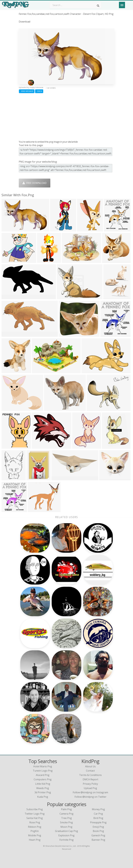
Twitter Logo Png (35, 814)
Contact (90, 771)
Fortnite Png (66, 840)
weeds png (43, 788)
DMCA (39, 91)
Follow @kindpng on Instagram (90, 792)
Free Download (35, 183)
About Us (90, 766)
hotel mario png (43, 766)
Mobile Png (35, 835)
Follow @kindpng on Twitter (90, 797)
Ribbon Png (35, 827)
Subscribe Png (35, 809)
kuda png (43, 797)
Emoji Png (98, 827)
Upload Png (90, 788)
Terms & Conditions (90, 775)
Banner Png (98, 840)
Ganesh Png (98, 835)
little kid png (43, 784)
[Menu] (122, 5)
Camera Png (66, 814)
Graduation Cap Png (66, 831)
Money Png (98, 809)
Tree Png (66, 818)
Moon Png (66, 827)
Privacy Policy (90, 784)
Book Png (98, 831)
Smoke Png (66, 822)
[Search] (98, 6)
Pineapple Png (98, 822)
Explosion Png (66, 835)
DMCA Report (90, 779)
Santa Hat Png (35, 818)
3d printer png (43, 792)
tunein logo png (43, 771)
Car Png (98, 814)
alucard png (43, 775)
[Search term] (75, 5)
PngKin (35, 831)
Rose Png (35, 822)
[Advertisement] (66, 116)
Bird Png (98, 818)
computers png (43, 779)
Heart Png (35, 840)
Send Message (27, 91)
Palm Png (66, 809)
